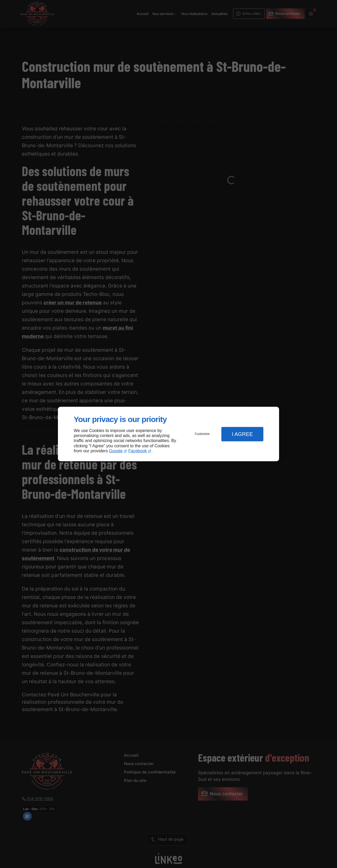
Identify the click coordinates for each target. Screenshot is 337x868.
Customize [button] (202, 434)
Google (116, 451)
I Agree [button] (242, 434)
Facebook (138, 451)
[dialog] (168, 434)
